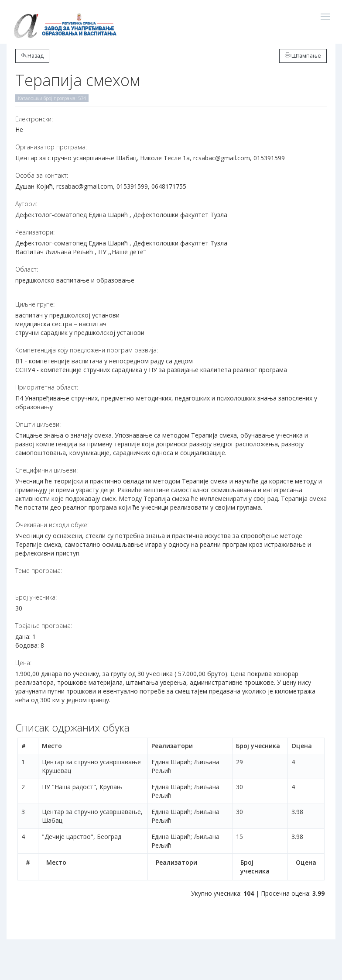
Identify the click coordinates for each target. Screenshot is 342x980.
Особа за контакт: (42, 175)
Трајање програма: (44, 626)
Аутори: (26, 204)
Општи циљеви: (38, 424)
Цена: (23, 663)
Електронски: (34, 119)
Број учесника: (36, 597)
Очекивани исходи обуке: (52, 525)
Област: (27, 269)
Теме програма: (39, 571)
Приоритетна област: (47, 387)
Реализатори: (35, 232)
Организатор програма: (51, 147)
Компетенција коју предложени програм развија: (87, 350)
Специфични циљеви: (46, 470)
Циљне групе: (35, 304)
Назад (32, 56)
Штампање (303, 56)
